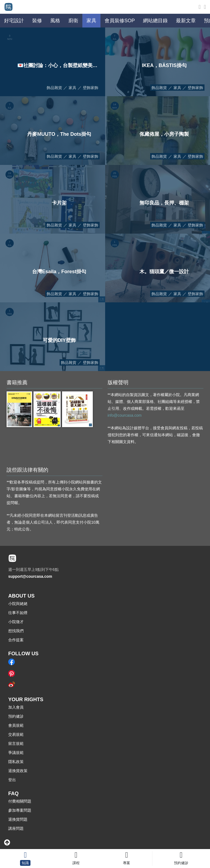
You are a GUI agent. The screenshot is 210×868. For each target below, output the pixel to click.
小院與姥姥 (18, 604)
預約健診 (16, 716)
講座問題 (16, 828)
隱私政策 (16, 762)
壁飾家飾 (91, 88)
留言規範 (16, 743)
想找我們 (16, 631)
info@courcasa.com (125, 415)
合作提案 (16, 640)
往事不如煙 (18, 613)
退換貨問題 (18, 819)
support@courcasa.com (30, 576)
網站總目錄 (155, 21)
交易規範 (16, 734)
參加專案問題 (20, 810)
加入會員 (16, 707)
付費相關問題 (20, 801)
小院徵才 (16, 622)
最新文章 (186, 21)
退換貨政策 (18, 771)
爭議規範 (16, 753)
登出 (12, 780)
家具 (72, 88)
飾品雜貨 (54, 88)
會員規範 (16, 725)
